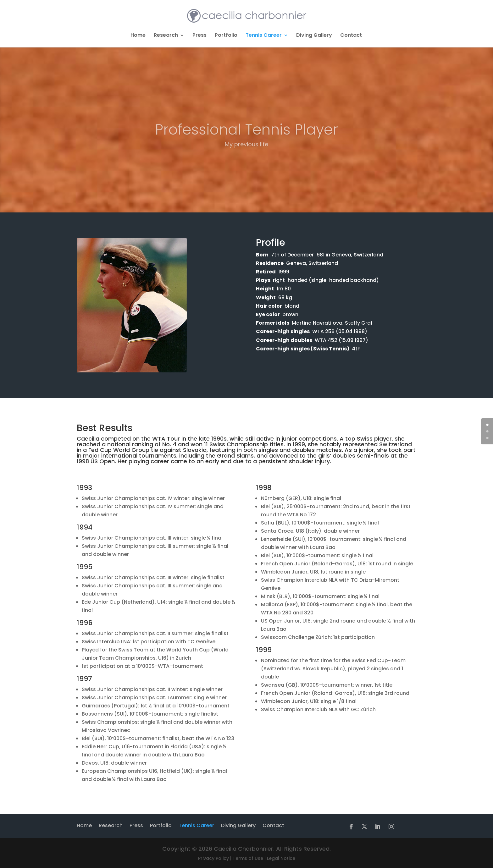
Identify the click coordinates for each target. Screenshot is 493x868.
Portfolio (226, 36)
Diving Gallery (314, 36)
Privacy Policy (213, 858)
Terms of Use (248, 858)
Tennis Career (264, 36)
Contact (351, 36)
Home (138, 36)
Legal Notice (281, 858)
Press (199, 36)
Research (166, 36)
